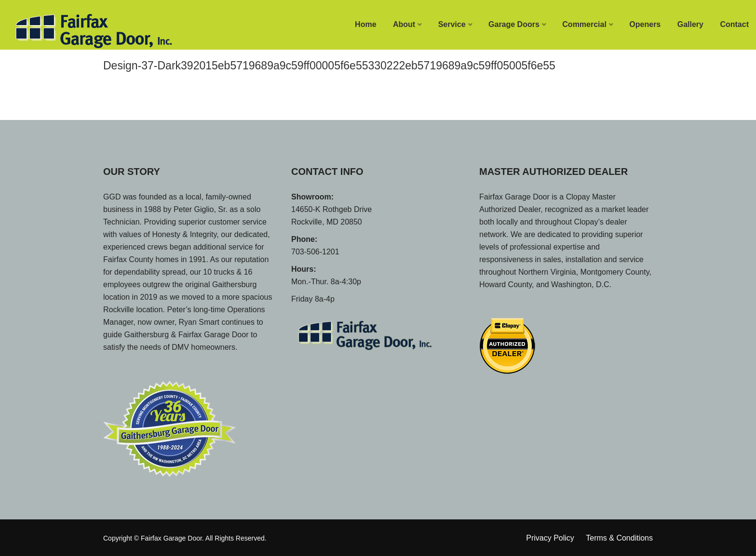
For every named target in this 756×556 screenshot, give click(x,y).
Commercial (584, 24)
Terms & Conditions (619, 538)
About (404, 24)
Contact (734, 24)
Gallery (690, 24)
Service (452, 24)
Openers (645, 24)
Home (365, 24)
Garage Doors (514, 24)
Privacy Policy (550, 538)
